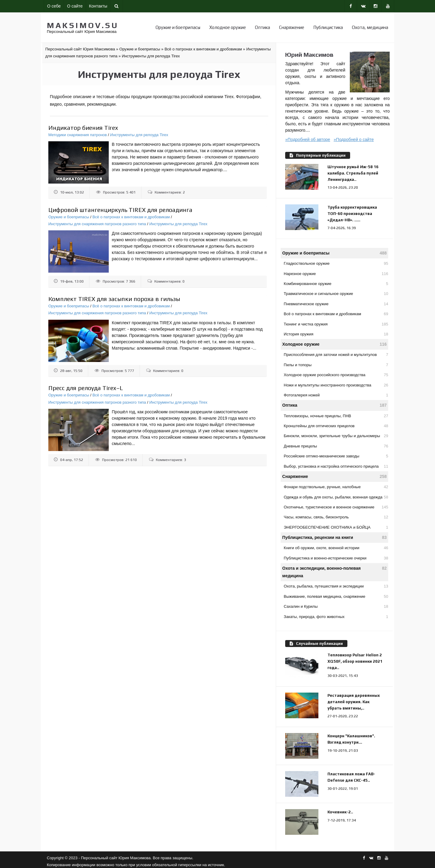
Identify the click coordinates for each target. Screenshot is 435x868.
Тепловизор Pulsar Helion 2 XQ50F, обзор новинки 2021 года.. (355, 661)
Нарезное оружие (336, 274)
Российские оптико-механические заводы (336, 456)
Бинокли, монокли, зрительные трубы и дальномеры (336, 436)
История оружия (336, 334)
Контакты (98, 6)
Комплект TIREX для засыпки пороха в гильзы (114, 299)
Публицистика (328, 27)
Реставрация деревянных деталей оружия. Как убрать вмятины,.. (354, 702)
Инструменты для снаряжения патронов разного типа (97, 224)
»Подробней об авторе (308, 139)
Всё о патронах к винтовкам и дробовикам (131, 217)
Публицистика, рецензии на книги (334, 538)
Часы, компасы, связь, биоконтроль (336, 517)
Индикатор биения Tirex (83, 128)
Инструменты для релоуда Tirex (139, 135)
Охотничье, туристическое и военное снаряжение (336, 507)
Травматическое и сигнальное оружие (336, 294)
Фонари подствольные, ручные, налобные (336, 487)
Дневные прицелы (336, 446)
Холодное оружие (228, 27)
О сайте (75, 6)
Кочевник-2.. (340, 812)
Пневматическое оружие (336, 304)
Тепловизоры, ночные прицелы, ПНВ (336, 416)
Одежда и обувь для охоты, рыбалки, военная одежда (336, 497)
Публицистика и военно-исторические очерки (336, 558)
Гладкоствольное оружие (336, 263)
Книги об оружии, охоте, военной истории (336, 548)
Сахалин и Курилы (336, 606)
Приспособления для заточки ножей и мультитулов (336, 355)
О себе (54, 6)
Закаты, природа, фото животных (336, 617)
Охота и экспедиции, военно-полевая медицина (334, 571)
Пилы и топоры (336, 365)
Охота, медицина (370, 27)
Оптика (263, 27)
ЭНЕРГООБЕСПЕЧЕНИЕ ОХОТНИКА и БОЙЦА (336, 527)
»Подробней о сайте (354, 139)
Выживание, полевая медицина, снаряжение (336, 596)
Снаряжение (292, 27)
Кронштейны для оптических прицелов (336, 426)
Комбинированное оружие (336, 284)
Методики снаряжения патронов (78, 135)
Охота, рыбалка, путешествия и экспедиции (336, 586)
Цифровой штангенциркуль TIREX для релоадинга (120, 210)
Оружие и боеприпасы (178, 27)
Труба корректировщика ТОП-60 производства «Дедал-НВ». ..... (352, 214)
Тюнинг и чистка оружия (336, 324)
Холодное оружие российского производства (336, 375)
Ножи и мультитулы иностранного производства (336, 385)
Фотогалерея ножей (336, 395)
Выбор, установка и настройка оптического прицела (336, 466)
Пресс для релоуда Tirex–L (86, 388)
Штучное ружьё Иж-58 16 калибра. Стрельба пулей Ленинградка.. (353, 173)
